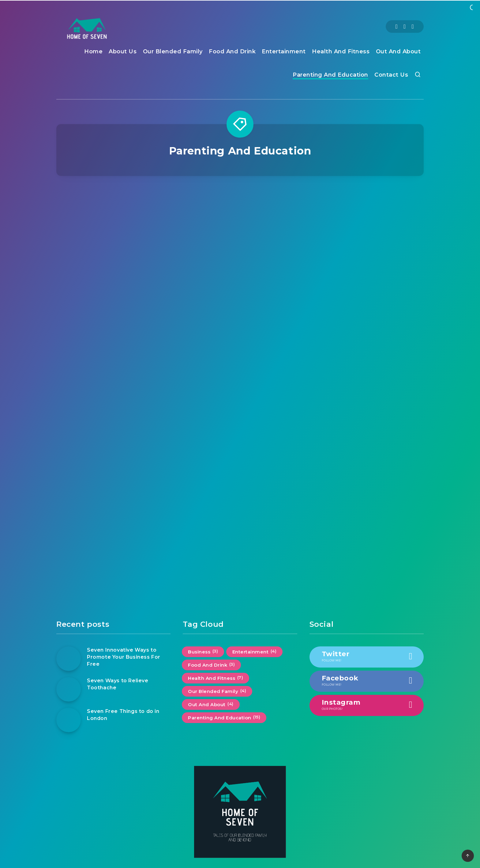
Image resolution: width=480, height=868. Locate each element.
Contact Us (391, 75)
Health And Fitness (341, 51)
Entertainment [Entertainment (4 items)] (255, 652)
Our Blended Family (173, 51)
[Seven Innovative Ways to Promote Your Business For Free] (69, 659)
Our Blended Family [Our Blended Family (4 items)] (217, 691)
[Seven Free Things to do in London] (69, 720)
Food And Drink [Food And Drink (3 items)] (211, 665)
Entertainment (284, 51)
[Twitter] (405, 27)
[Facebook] (397, 27)
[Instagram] (413, 27)
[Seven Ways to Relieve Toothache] (69, 689)
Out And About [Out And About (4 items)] (211, 704)
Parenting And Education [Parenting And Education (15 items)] (224, 718)
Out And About (398, 51)
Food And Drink (232, 51)
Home (93, 51)
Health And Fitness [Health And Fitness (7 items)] (216, 678)
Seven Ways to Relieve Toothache (118, 684)
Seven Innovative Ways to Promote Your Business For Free (124, 657)
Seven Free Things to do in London (123, 715)
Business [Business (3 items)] (203, 652)
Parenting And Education (330, 75)
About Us (123, 51)
